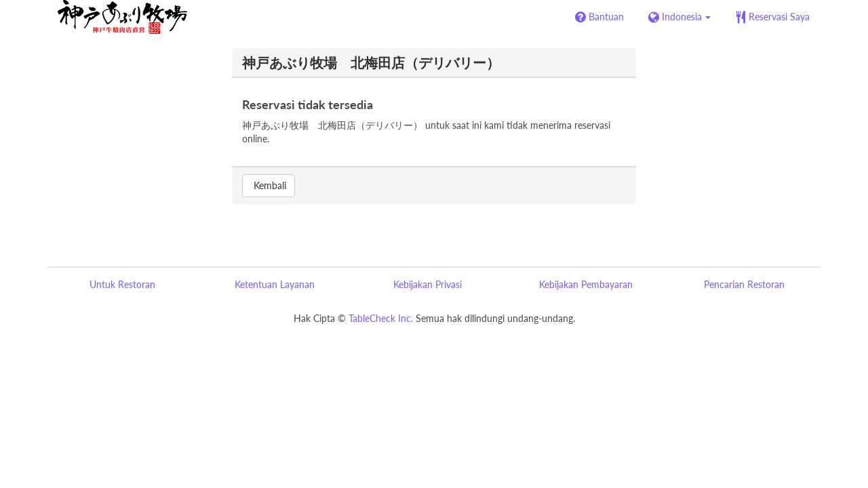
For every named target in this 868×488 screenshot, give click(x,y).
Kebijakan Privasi (428, 284)
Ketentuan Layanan (275, 284)
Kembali (269, 185)
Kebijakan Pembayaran (586, 284)
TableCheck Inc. (381, 318)
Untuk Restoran (122, 284)
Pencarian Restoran (744, 284)
